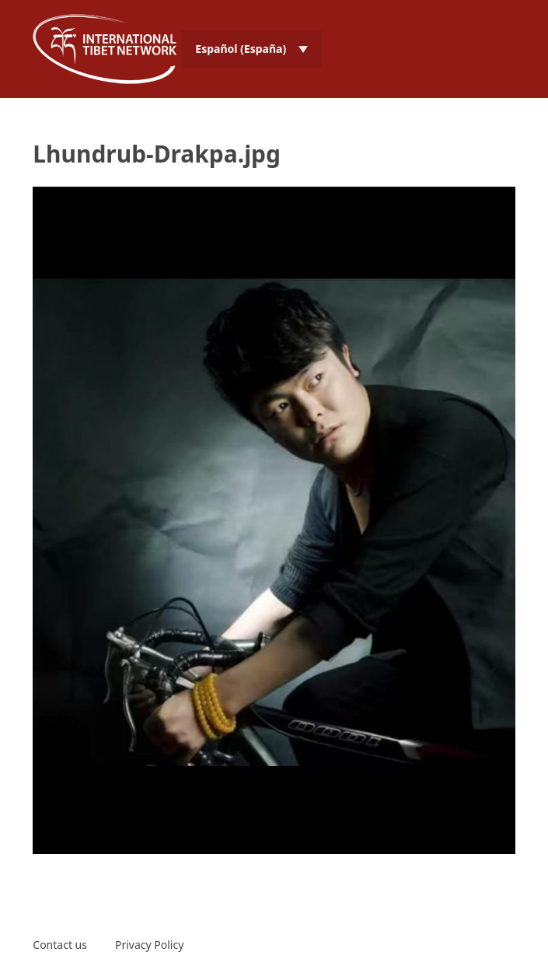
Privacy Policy (149, 945)
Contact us (60, 945)
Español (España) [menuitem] (241, 49)
